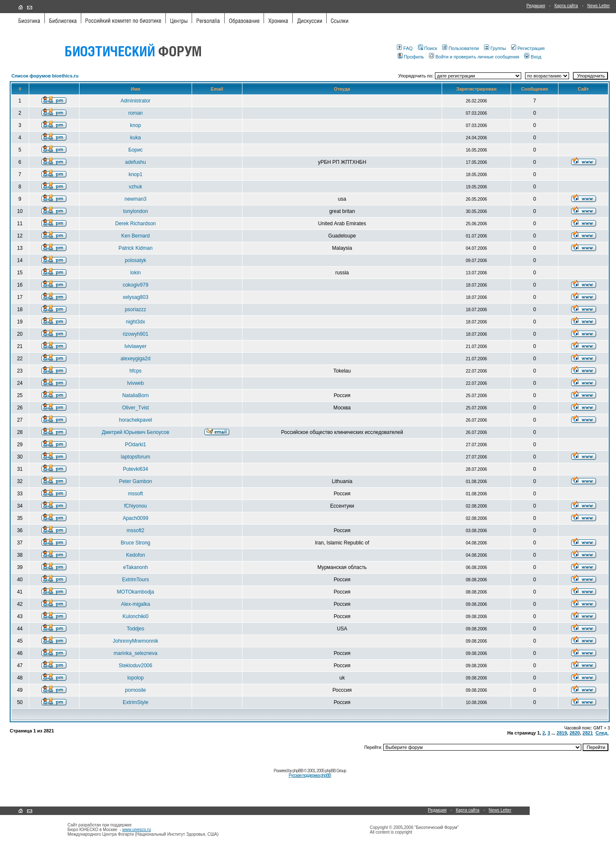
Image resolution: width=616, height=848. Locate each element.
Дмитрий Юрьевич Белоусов (136, 432)
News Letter (598, 6)
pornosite (136, 690)
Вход (533, 57)
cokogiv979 (136, 285)
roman (135, 113)
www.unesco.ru (137, 830)
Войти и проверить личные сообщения (474, 57)
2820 (575, 733)
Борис (135, 150)
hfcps (136, 371)
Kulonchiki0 (136, 616)
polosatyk (136, 260)
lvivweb (136, 383)
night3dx (136, 322)
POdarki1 (135, 445)
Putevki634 (136, 469)
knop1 (136, 174)
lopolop (136, 678)
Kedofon (136, 555)
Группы (495, 48)
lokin (136, 273)
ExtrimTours (136, 580)
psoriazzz (136, 309)
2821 (588, 733)
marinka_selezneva (136, 653)
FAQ (405, 48)
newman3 (135, 199)
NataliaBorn (136, 395)
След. (602, 733)
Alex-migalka (136, 604)
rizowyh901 (136, 334)
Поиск (428, 48)
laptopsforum (136, 457)
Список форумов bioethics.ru (45, 76)
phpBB (298, 771)
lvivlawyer (135, 346)
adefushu (136, 162)
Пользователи (461, 48)
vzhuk (136, 187)
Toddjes (136, 629)
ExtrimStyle (136, 702)
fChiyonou (135, 506)
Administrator (136, 101)
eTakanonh (136, 567)
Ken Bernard (136, 236)
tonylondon (136, 211)
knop (135, 125)
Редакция (536, 6)
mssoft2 (135, 530)
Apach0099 (136, 518)
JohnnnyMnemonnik (136, 641)
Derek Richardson (135, 224)
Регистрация (528, 48)
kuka (136, 138)
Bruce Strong (135, 543)
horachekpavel (135, 420)
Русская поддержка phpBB (310, 775)
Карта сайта (566, 6)
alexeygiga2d (136, 359)
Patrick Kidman (136, 248)
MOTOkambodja (135, 592)
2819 (562, 733)
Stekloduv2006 (136, 666)
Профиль (411, 57)
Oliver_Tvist (136, 408)
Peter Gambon (135, 481)
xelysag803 (136, 297)
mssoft (136, 494)
